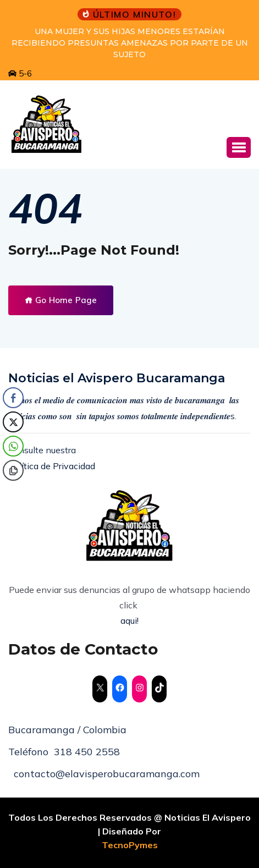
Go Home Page (61, 300)
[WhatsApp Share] (13, 446)
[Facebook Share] (13, 398)
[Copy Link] (13, 470)
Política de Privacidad (52, 466)
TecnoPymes (130, 845)
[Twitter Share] (13, 422)
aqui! (129, 620)
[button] (239, 147)
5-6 (20, 73)
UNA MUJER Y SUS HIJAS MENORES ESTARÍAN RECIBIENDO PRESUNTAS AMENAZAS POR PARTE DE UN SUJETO (130, 43)
